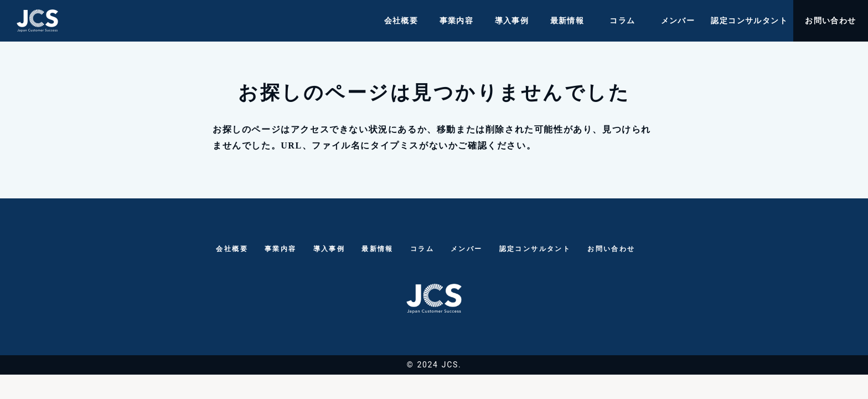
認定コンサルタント (749, 21)
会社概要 (401, 21)
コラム (622, 21)
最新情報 (567, 21)
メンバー (678, 21)
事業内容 (457, 21)
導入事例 (512, 21)
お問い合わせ (830, 21)
